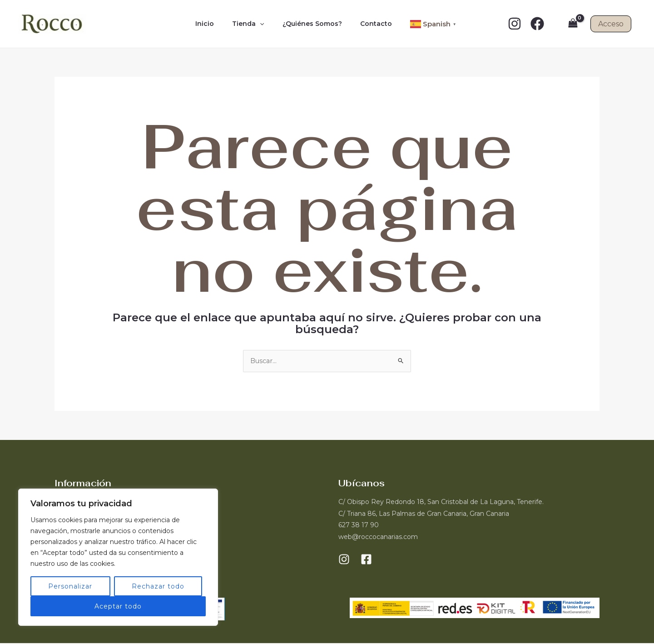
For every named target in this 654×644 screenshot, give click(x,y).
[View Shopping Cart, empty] (573, 24)
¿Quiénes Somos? (310, 24)
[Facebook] (537, 24)
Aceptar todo (118, 606)
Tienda (251, 24)
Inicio (213, 24)
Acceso (611, 24)
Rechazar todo (158, 586)
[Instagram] (515, 24)
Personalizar (70, 586)
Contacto (368, 24)
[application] (263, 24)
